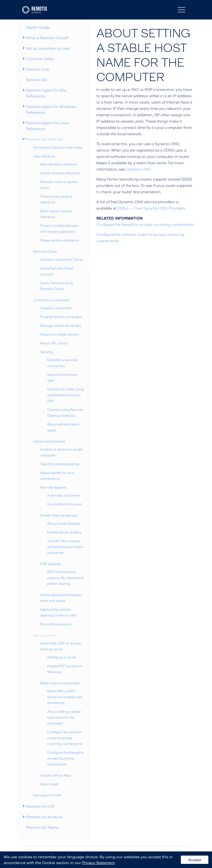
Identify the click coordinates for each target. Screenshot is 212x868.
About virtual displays (64, 523)
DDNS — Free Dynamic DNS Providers (151, 208)
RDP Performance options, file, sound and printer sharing (65, 578)
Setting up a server (62, 657)
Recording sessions (56, 624)
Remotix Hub (38, 69)
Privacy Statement (98, 863)
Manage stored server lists (61, 325)
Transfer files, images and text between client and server (65, 547)
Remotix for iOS (40, 806)
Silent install (49, 784)
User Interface (44, 156)
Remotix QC (37, 80)
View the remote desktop (60, 464)
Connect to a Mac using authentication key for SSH (66, 395)
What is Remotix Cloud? (47, 38)
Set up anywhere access (48, 48)
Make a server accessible (60, 683)
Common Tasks (40, 59)
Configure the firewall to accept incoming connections (66, 758)
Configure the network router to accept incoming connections (65, 738)
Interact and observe (49, 441)
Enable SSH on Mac (55, 775)
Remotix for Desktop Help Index (58, 147)
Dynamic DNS (138, 169)
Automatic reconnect (64, 495)
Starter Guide (38, 27)
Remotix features (53, 487)
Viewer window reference (60, 173)
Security (46, 352)
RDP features (50, 564)
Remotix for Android (44, 817)
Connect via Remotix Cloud (61, 259)
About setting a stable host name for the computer (64, 717)
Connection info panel (64, 504)
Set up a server (45, 635)
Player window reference (60, 240)
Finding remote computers (61, 317)
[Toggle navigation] (182, 10)
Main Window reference (59, 164)
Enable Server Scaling (64, 532)
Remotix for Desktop (44, 139)
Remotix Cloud (45, 251)
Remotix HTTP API (47, 795)
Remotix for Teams (43, 827)
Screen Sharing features (59, 515)
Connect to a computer (51, 300)
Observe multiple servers (60, 334)
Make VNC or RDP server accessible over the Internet (65, 697)
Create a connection (56, 308)
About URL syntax (54, 343)
